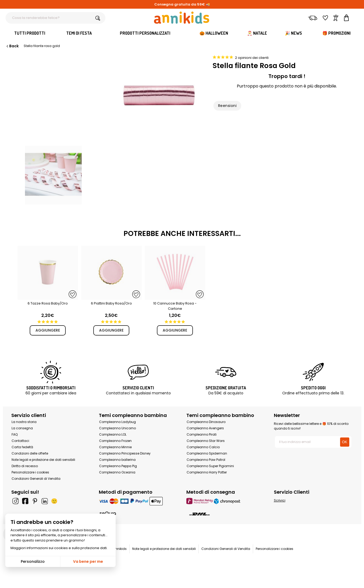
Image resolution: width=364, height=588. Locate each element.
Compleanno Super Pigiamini (210, 466)
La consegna (22, 428)
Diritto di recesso (25, 466)
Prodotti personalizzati (145, 33)
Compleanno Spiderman (207, 453)
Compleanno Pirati (202, 434)
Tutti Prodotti (30, 33)
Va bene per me (88, 561)
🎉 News (293, 33)
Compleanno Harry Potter (207, 472)
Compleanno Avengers (205, 428)
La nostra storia (24, 422)
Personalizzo (33, 561)
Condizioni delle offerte (30, 453)
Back (12, 46)
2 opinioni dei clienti (252, 58)
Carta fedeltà (22, 447)
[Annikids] (182, 18)
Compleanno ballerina (117, 460)
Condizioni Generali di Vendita (36, 479)
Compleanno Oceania (117, 472)
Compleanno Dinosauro (206, 422)
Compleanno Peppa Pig (118, 466)
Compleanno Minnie (115, 447)
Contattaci (20, 441)
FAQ (15, 434)
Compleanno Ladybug (117, 422)
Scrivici (280, 500)
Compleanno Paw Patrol (206, 460)
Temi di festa (79, 33)
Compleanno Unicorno (117, 428)
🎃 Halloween (214, 33)
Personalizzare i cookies (30, 472)
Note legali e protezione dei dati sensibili (43, 460)
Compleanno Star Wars (206, 441)
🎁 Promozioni (336, 33)
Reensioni (227, 106)
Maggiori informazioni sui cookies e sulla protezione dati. (59, 548)
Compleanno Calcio (203, 447)
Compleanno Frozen (115, 441)
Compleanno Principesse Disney (125, 453)
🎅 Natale (257, 33)
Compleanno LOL (113, 434)
